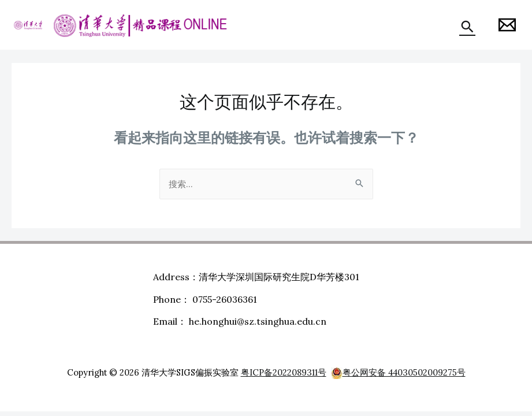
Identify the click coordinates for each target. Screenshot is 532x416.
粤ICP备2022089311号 (284, 372)
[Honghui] (507, 25)
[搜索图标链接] (467, 26)
